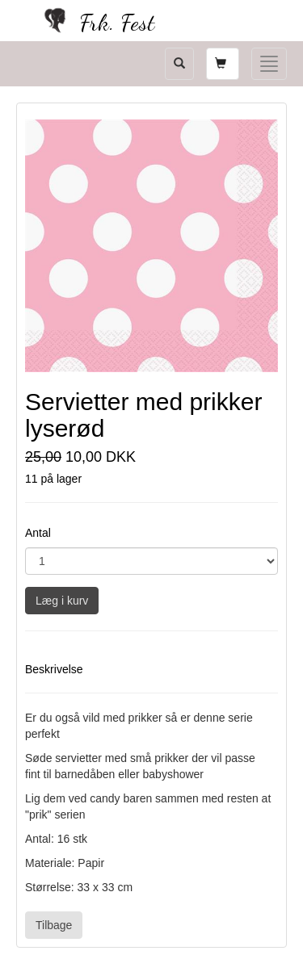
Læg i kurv (62, 601)
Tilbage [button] (54, 925)
